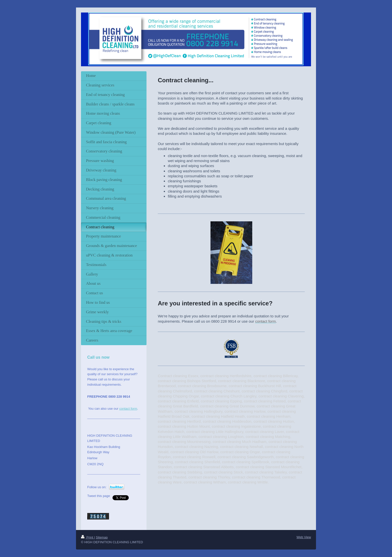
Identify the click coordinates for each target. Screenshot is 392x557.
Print (87, 537)
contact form (128, 409)
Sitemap (102, 537)
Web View (304, 537)
